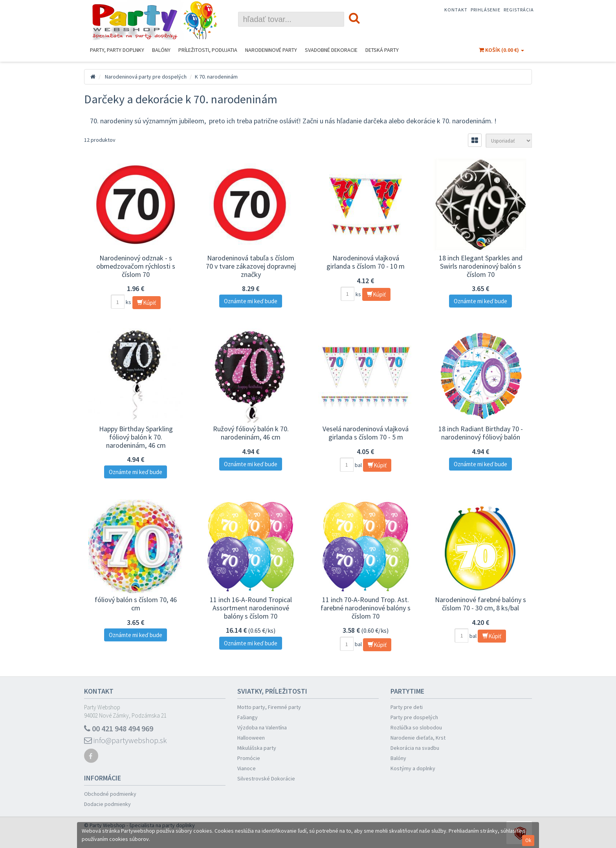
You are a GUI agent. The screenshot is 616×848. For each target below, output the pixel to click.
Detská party (382, 50)
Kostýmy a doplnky (413, 768)
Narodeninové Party (271, 50)
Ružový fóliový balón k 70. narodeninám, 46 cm (251, 433)
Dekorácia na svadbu (415, 748)
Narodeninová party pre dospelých (146, 77)
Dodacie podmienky (107, 804)
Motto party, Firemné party (269, 707)
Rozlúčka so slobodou (416, 727)
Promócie (249, 758)
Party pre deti (407, 707)
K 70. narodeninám (216, 77)
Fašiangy (247, 717)
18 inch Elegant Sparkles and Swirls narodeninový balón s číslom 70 (481, 266)
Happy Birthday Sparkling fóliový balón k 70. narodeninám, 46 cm (136, 437)
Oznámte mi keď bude (251, 301)
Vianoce (247, 768)
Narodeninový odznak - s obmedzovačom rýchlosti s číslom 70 (136, 266)
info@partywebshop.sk (126, 740)
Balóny (161, 50)
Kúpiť (147, 303)
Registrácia (519, 10)
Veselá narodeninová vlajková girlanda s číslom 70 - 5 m (366, 433)
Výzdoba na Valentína (262, 727)
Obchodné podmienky (110, 794)
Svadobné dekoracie (331, 50)
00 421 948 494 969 (119, 728)
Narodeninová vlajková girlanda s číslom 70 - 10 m (366, 262)
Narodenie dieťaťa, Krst (418, 738)
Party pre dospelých (414, 717)
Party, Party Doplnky (117, 50)
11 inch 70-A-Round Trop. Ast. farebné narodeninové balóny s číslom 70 (366, 608)
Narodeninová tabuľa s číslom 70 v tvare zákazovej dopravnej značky (251, 266)
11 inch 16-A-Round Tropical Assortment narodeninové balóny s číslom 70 (251, 608)
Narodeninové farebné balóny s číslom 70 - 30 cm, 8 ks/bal (480, 604)
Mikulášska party (257, 748)
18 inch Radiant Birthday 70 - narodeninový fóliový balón (481, 433)
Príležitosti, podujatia (208, 50)
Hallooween (251, 738)
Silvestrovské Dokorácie (266, 778)
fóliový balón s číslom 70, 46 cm (136, 604)
